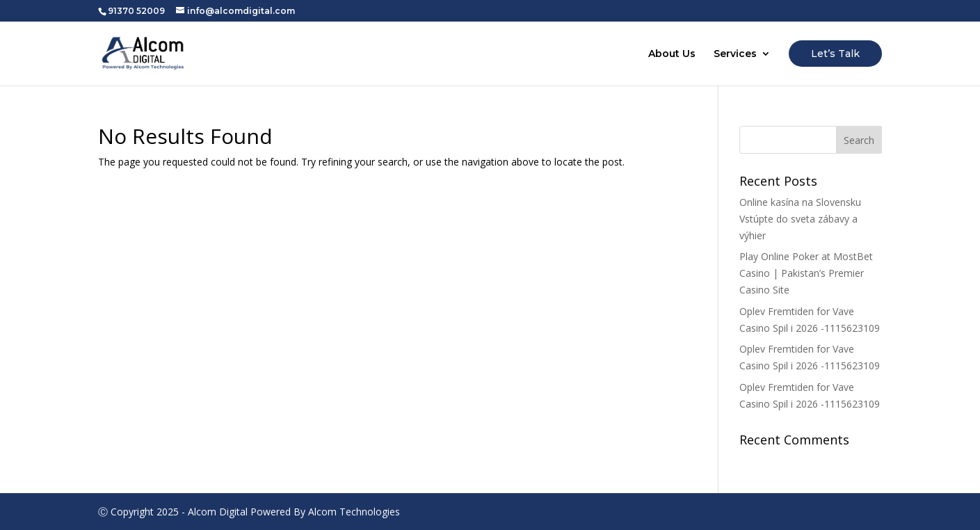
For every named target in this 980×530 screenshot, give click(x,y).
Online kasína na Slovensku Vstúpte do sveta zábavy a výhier (800, 219)
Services (735, 54)
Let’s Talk (835, 54)
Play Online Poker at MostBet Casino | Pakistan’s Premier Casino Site (806, 273)
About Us (672, 54)
